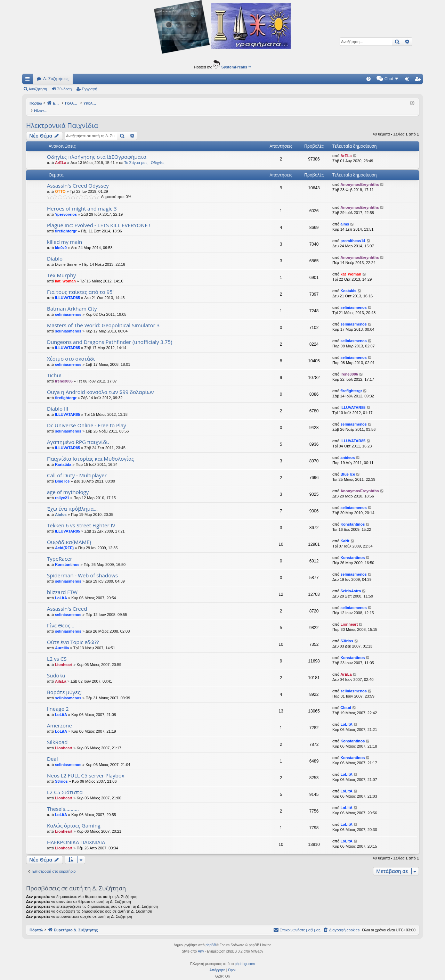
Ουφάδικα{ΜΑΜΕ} (69, 535)
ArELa (60, 155)
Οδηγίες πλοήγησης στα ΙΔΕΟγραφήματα (97, 149)
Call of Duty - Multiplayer (77, 468)
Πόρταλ (36, 103)
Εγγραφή (90, 89)
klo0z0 (61, 240)
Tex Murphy (61, 268)
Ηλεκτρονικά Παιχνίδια (62, 118)
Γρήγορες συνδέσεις (29, 80)
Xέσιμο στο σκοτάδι (71, 351)
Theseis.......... (63, 801)
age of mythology (68, 485)
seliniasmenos (68, 307)
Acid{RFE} (64, 541)
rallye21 (62, 491)
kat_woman (65, 274)
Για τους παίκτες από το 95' (80, 285)
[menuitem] (309, 79)
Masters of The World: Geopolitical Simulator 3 (103, 318)
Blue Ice (62, 474)
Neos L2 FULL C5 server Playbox (86, 768)
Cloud (346, 700)
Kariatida (63, 457)
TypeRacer (60, 551)
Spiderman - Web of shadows (82, 568)
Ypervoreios (66, 207)
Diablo (55, 251)
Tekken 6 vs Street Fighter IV (81, 518)
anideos (348, 450)
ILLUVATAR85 (67, 290)
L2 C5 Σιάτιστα (65, 785)
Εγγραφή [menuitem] (419, 80)
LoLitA (61, 591)
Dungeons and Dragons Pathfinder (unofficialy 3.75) (110, 335)
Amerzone (59, 718)
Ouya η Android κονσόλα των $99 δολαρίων (100, 385)
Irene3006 (64, 374)
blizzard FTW (62, 585)
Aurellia (62, 641)
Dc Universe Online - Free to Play (87, 418)
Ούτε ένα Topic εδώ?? (73, 635)
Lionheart (349, 617)
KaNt (345, 534)
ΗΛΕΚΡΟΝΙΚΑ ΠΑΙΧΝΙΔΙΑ (76, 835)
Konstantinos (353, 517)
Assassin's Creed (67, 601)
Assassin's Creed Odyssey (78, 178)
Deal (52, 751)
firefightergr (66, 224)
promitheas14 (353, 233)
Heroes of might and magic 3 (82, 201)
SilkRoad (57, 735)
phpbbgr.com (245, 957)
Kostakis (348, 283)
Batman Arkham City (72, 301)
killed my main (64, 234)
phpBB (211, 938)
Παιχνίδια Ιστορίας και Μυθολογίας (90, 451)
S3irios (347, 634)
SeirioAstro (351, 584)
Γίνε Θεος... (61, 618)
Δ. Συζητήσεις (56, 79)
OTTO (60, 184)
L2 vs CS (57, 651)
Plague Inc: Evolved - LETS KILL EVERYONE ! (99, 218)
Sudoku (56, 668)
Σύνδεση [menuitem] (409, 80)
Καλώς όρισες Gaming (74, 818)
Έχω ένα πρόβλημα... (72, 501)
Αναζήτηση (38, 89)
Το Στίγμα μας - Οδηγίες (144, 155)
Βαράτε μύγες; (64, 685)
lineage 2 (58, 701)
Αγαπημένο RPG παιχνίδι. (78, 435)
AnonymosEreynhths (360, 177)
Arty (201, 944)
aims (345, 217)
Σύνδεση (64, 89)
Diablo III (58, 401)
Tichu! (54, 368)
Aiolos (61, 507)
